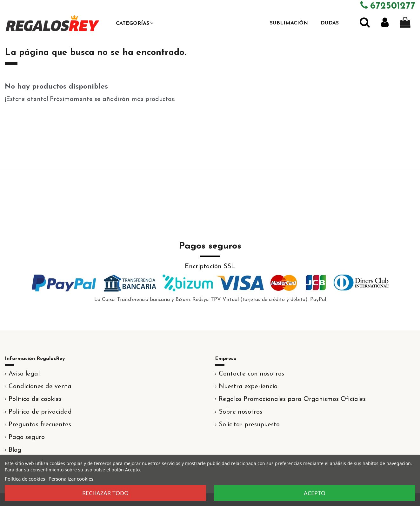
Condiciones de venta (40, 387)
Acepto (315, 493)
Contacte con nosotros (251, 374)
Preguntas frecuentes (40, 425)
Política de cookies (35, 399)
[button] (135, 23)
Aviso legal (24, 374)
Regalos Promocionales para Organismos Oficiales (292, 399)
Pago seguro (27, 437)
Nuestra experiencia (248, 387)
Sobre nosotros (240, 412)
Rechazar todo (105, 493)
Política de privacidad (40, 412)
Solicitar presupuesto (249, 425)
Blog (15, 450)
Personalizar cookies (71, 479)
